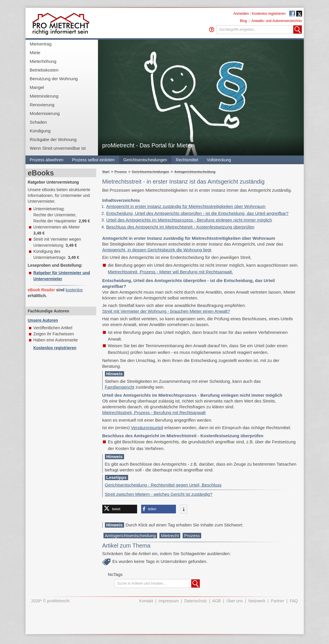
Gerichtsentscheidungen (145, 160)
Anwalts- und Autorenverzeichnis (277, 21)
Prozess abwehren (47, 160)
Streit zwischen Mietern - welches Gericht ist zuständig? (159, 494)
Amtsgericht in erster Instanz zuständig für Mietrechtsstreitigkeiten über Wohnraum (186, 206)
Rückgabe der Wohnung (53, 139)
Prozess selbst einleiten (93, 160)
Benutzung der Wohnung (54, 79)
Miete (35, 53)
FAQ (294, 601)
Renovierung (42, 105)
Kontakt (146, 601)
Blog (243, 21)
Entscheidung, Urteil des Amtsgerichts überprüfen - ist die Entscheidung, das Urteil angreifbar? (198, 213)
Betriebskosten (44, 70)
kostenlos (74, 290)
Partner (277, 601)
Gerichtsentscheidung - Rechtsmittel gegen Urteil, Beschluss (163, 485)
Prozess (121, 172)
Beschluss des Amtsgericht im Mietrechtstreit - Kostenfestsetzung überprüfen (180, 227)
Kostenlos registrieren (269, 14)
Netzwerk (257, 601)
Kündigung (40, 131)
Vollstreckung (219, 160)
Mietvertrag (41, 44)
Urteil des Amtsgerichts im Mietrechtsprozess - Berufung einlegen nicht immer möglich (189, 220)
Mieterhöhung (43, 61)
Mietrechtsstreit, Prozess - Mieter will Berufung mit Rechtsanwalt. (170, 272)
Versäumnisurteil (147, 428)
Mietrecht (170, 536)
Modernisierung (45, 113)
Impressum (169, 601)
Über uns (235, 601)
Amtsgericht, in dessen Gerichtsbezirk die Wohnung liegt (157, 250)
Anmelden (241, 14)
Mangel (37, 87)
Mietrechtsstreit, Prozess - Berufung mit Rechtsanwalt (154, 412)
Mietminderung (44, 96)
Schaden (38, 122)
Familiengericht (120, 387)
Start (106, 172)
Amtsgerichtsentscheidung (195, 172)
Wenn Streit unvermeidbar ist (58, 148)
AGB (217, 601)
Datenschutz (196, 601)
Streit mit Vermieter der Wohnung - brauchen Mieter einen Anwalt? (166, 311)
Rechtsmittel (187, 160)
